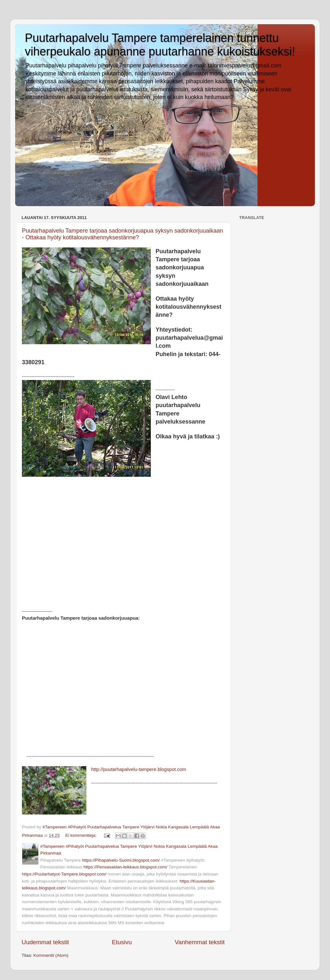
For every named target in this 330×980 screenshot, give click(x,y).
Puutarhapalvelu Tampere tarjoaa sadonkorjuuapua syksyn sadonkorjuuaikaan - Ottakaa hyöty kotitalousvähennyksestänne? (122, 234)
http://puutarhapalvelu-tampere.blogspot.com (139, 769)
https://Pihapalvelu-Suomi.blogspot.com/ (121, 860)
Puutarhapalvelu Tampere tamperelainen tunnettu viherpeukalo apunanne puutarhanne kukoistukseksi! (160, 45)
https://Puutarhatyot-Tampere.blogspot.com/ (64, 874)
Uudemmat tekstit (45, 942)
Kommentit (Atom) (51, 955)
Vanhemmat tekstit (200, 942)
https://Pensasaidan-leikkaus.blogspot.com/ (125, 867)
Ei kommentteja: (81, 835)
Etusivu (122, 942)
